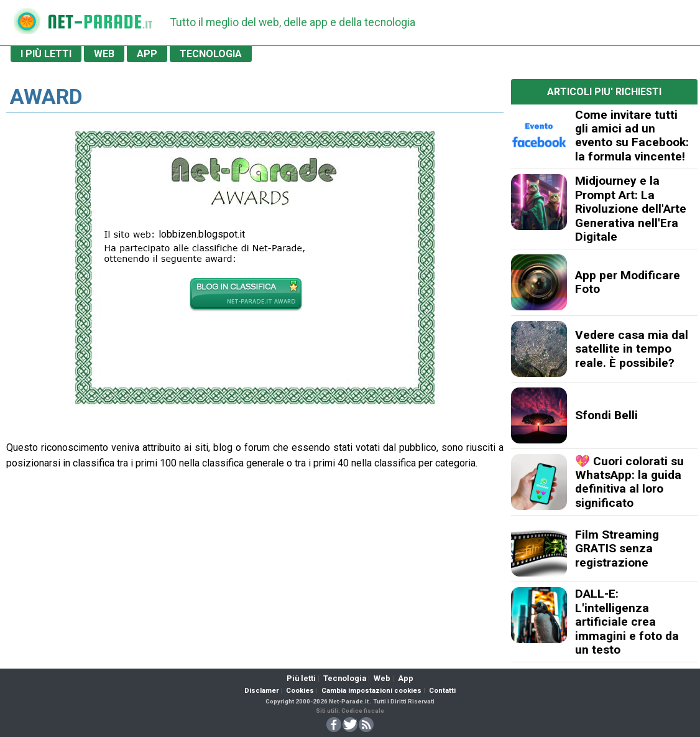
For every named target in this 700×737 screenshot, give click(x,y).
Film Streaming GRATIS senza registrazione (617, 549)
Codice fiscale (363, 711)
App (406, 678)
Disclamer (261, 691)
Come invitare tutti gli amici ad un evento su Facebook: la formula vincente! (632, 136)
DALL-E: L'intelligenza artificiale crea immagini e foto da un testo (627, 622)
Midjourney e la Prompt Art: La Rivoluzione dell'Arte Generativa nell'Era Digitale (631, 209)
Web (382, 678)
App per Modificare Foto (628, 282)
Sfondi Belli (606, 415)
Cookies (300, 691)
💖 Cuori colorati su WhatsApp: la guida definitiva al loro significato (629, 482)
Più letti (301, 678)
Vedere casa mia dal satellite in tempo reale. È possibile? (632, 349)
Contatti (442, 691)
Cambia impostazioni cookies (371, 691)
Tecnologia (345, 678)
